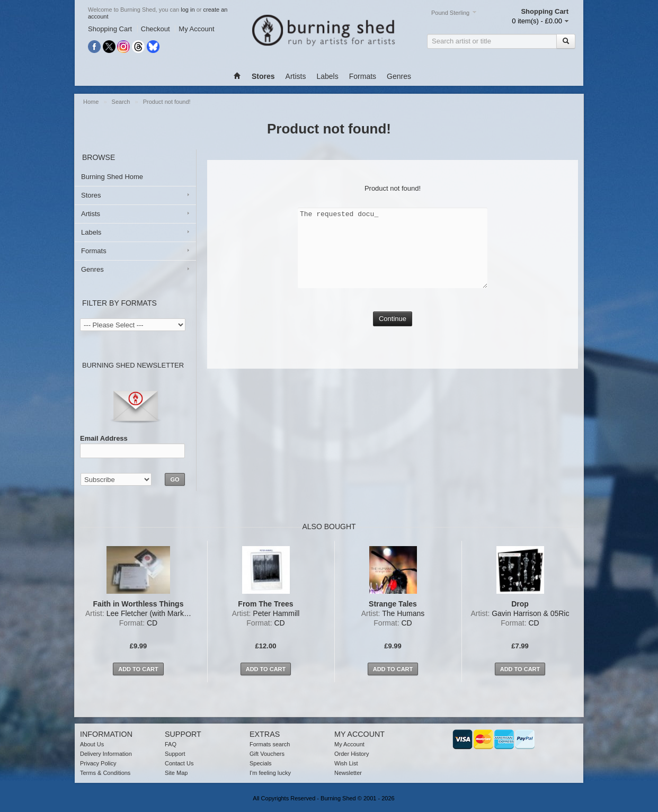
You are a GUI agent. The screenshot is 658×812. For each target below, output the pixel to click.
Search (122, 102)
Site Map (176, 773)
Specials (261, 763)
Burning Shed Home (112, 177)
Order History (352, 754)
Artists (296, 76)
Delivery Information (106, 754)
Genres (399, 76)
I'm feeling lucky (270, 773)
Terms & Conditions (105, 773)
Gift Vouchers (267, 754)
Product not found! (167, 102)
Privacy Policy (98, 763)
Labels (327, 76)
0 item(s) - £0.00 (537, 21)
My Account (196, 29)
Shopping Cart (110, 29)
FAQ (171, 744)
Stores (91, 195)
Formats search (270, 744)
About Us (92, 744)
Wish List (346, 763)
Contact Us (179, 763)
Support (175, 754)
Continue (393, 319)
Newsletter (348, 773)
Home (92, 102)
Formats (363, 76)
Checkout (155, 29)
